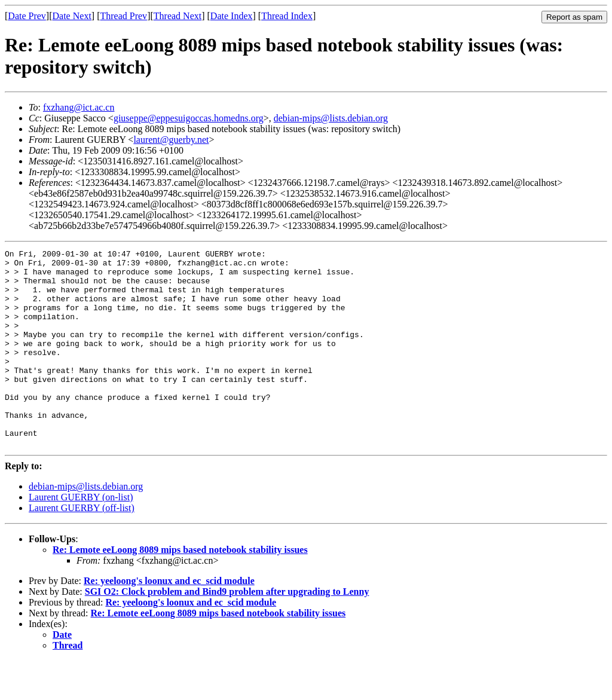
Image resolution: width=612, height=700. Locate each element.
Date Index (232, 16)
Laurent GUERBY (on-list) (81, 537)
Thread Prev (123, 16)
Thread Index (287, 16)
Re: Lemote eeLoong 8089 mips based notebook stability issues (180, 589)
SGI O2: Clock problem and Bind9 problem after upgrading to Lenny (227, 631)
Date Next (72, 16)
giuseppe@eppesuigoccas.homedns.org (189, 118)
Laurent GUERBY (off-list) (82, 547)
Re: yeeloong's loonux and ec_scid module (169, 620)
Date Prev (27, 16)
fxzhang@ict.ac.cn (79, 107)
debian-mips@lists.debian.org (331, 118)
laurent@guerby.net (171, 140)
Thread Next (178, 16)
